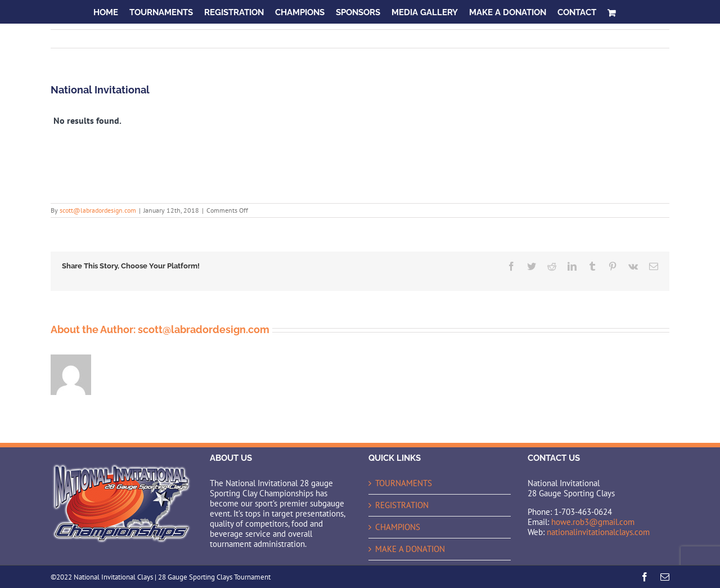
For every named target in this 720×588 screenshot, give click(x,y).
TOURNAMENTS (404, 483)
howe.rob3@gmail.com (593, 522)
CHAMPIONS (398, 527)
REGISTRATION (402, 505)
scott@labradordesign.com (98, 210)
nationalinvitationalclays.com (598, 532)
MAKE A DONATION (410, 549)
